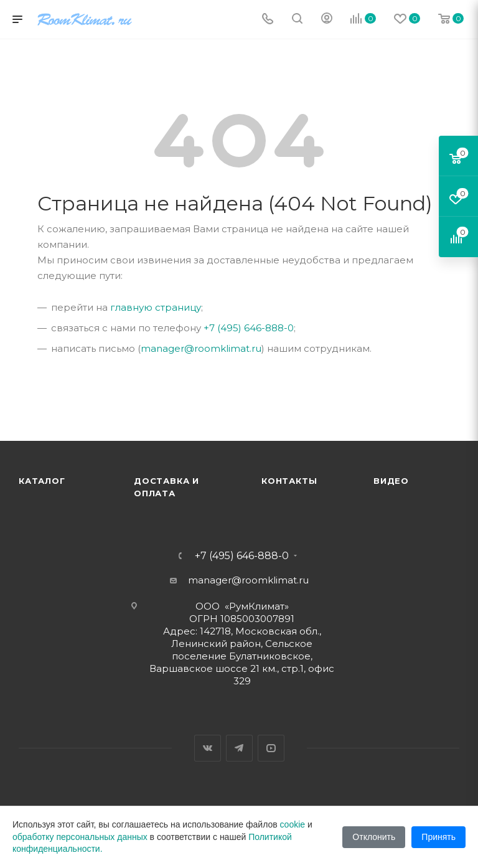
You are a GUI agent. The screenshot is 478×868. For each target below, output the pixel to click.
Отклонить (374, 837)
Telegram (239, 748)
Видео (391, 481)
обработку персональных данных (80, 837)
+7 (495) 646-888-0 (249, 328)
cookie (293, 824)
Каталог (42, 481)
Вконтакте (208, 748)
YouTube (271, 748)
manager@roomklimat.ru (201, 348)
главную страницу (156, 307)
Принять (438, 837)
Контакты (289, 481)
